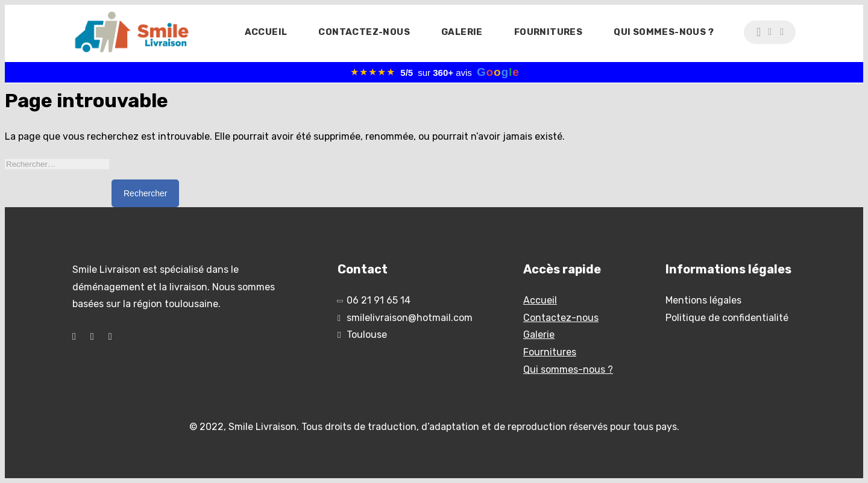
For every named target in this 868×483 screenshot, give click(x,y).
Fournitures (548, 32)
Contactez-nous (364, 32)
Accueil (266, 32)
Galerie (462, 32)
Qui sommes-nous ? (664, 32)
